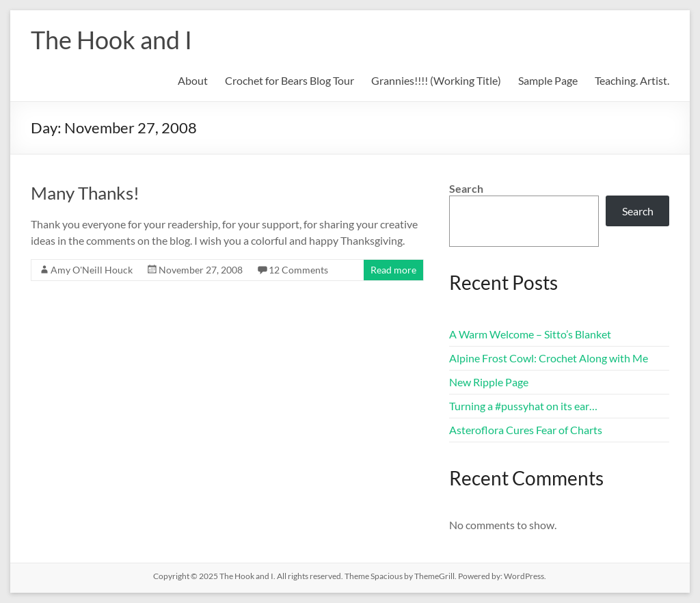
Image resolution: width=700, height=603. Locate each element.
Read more (393, 270)
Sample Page (548, 80)
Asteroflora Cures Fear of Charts (526, 430)
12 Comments (298, 270)
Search (466, 188)
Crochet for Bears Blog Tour (290, 80)
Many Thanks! (85, 193)
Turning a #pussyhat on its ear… (523, 406)
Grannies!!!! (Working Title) (436, 80)
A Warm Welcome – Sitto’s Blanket (530, 334)
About (193, 80)
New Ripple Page (489, 382)
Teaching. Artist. (632, 80)
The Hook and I (111, 40)
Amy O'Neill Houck (92, 270)
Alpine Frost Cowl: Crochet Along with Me (549, 358)
